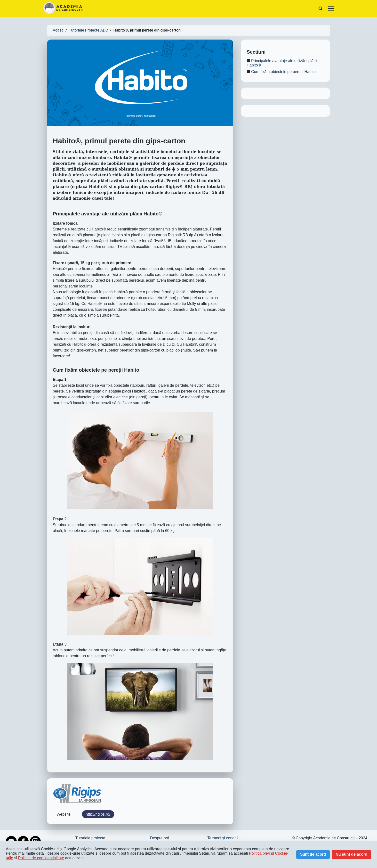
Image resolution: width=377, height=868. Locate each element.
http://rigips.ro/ (98, 814)
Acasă (58, 30)
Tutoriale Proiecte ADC (88, 30)
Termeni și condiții (223, 838)
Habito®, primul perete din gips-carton (147, 30)
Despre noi (159, 838)
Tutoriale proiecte (90, 838)
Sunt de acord (313, 854)
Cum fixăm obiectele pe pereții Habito (281, 72)
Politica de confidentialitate (41, 858)
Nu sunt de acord (351, 854)
